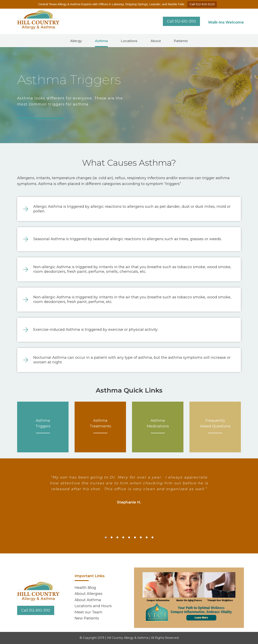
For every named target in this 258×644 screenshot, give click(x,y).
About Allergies (88, 594)
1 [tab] (106, 537)
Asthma (101, 41)
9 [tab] (152, 537)
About (156, 41)
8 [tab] (147, 537)
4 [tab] (123, 537)
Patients (181, 41)
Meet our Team (88, 612)
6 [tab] (135, 537)
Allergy (76, 41)
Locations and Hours (93, 606)
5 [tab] (129, 537)
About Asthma (88, 600)
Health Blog (85, 588)
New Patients (87, 618)
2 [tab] (112, 537)
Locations (129, 41)
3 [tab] (117, 537)
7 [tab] (141, 537)
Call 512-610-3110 (202, 4)
